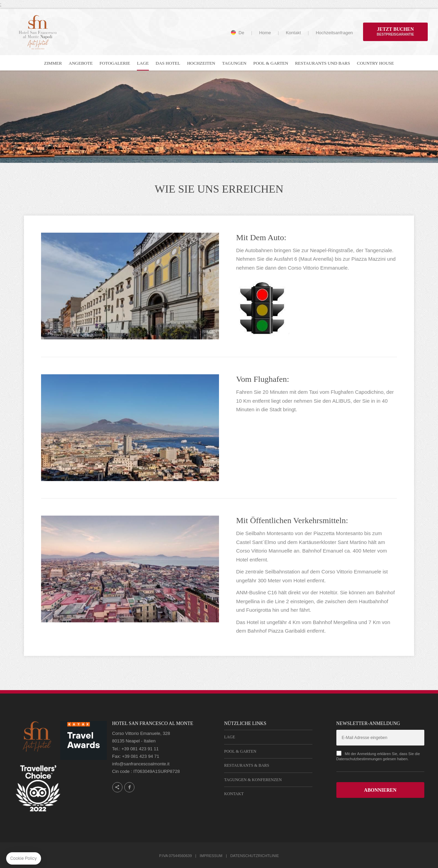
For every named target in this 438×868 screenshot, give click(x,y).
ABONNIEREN (380, 790)
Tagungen (234, 63)
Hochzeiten (201, 63)
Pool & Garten (271, 63)
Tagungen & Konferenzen (253, 780)
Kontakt (293, 33)
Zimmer (53, 63)
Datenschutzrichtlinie (255, 856)
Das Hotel (168, 63)
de (241, 33)
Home (265, 33)
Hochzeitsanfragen (334, 33)
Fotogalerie (115, 63)
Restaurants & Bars (247, 765)
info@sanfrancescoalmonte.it (141, 764)
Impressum (211, 856)
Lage (143, 63)
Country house (375, 63)
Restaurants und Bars (323, 63)
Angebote (81, 63)
